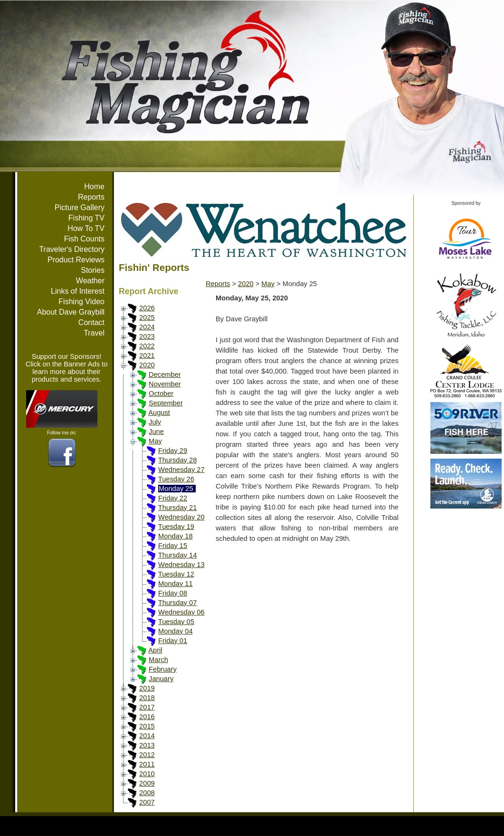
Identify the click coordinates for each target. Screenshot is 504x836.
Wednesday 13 (181, 565)
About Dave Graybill (71, 312)
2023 (147, 336)
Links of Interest (78, 291)
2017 (147, 707)
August (159, 413)
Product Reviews (76, 260)
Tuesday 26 (176, 479)
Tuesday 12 (176, 574)
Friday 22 (173, 498)
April (155, 650)
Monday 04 (176, 631)
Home (94, 187)
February (163, 669)
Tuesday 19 (176, 527)
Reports (91, 197)
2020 (147, 365)
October (161, 394)
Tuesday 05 (176, 622)
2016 (147, 717)
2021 (147, 356)
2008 (147, 793)
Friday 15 (173, 546)
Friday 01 (173, 641)
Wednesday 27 (181, 470)
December (165, 375)
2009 (147, 783)
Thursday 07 (177, 603)
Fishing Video (81, 302)
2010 (147, 774)
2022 (147, 346)
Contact (91, 322)
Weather (90, 281)
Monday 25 (176, 489)
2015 (147, 726)
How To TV (86, 228)
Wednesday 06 (181, 612)
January (161, 679)
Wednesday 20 (181, 517)
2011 (147, 764)
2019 (147, 688)
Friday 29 (173, 451)
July (155, 422)
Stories (93, 270)
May (155, 441)
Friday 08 (173, 593)
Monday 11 (176, 584)
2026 (147, 308)
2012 (147, 755)
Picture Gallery (80, 207)
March (158, 660)
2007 (147, 802)
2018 (147, 698)
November (165, 384)
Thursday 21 (177, 508)
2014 (147, 736)
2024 (147, 327)
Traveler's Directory (72, 249)
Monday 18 (176, 536)
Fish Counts (84, 239)
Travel (94, 333)
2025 (147, 317)
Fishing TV (86, 218)
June (156, 432)
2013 (147, 745)
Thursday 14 (177, 555)
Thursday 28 (177, 460)
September (166, 403)
